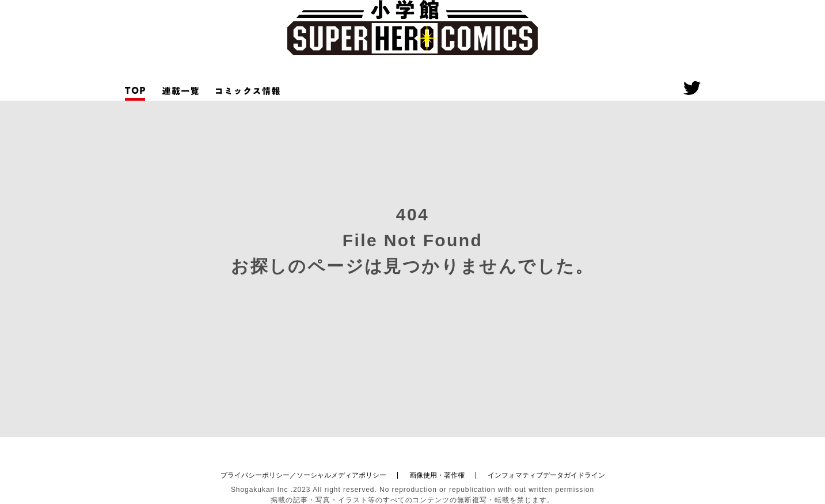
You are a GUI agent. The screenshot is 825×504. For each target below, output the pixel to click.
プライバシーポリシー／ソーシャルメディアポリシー (303, 475)
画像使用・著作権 (437, 475)
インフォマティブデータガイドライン (546, 475)
